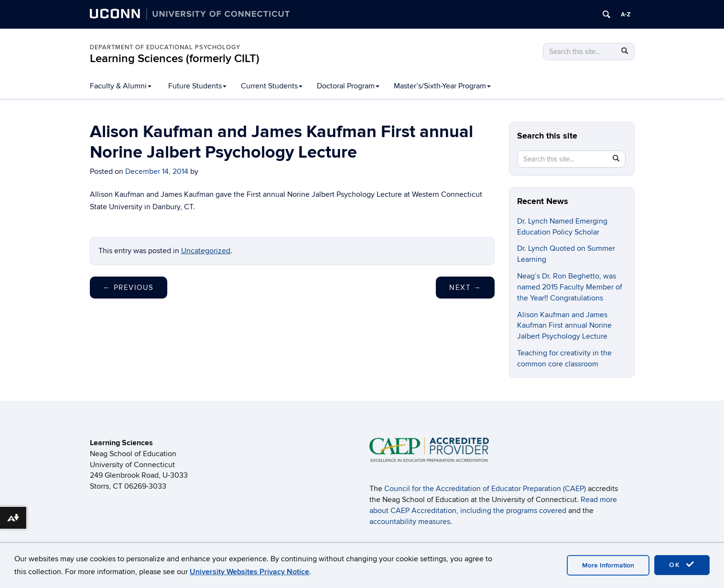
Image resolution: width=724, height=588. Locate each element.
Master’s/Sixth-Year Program (442, 86)
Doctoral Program (348, 86)
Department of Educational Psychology (165, 47)
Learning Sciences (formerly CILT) (175, 59)
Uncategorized (206, 251)
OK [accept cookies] (682, 565)
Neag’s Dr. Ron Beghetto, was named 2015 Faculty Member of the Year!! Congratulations (570, 287)
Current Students (272, 86)
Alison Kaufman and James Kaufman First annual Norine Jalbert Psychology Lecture (564, 326)
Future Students (197, 86)
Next (465, 288)
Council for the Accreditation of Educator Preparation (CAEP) (485, 489)
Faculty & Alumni (121, 86)
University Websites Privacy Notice (249, 572)
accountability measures (410, 522)
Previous (129, 288)
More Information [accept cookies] (608, 565)
